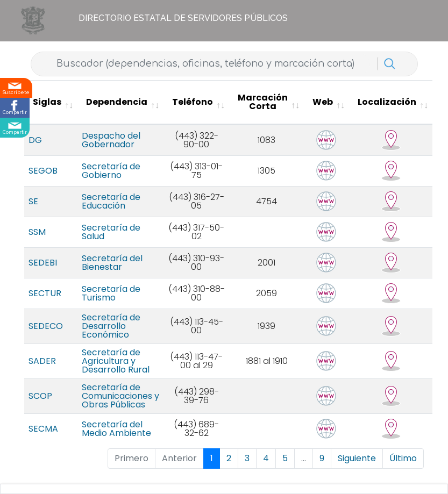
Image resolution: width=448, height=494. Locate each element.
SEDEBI (43, 263)
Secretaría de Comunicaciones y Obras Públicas (120, 396)
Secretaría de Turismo (111, 293)
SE (33, 201)
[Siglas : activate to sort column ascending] (51, 102)
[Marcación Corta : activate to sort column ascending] (266, 102)
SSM (37, 232)
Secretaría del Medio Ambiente (116, 429)
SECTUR (45, 293)
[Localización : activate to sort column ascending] (391, 102)
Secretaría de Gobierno (111, 171)
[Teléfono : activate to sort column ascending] (196, 102)
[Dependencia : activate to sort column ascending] (120, 102)
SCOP (40, 396)
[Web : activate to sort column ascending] (326, 102)
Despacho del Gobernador (111, 140)
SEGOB (43, 171)
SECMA (43, 429)
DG (35, 140)
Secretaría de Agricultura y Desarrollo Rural (116, 361)
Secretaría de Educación (111, 201)
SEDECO (46, 326)
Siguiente (357, 458)
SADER (42, 361)
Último (403, 458)
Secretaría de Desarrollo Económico (111, 326)
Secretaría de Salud (111, 232)
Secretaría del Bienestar (112, 263)
